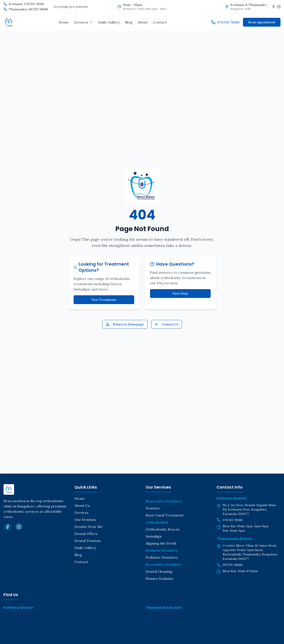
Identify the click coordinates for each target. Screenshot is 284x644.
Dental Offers (86, 534)
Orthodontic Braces (163, 529)
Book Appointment (262, 22)
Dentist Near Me (89, 527)
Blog (129, 22)
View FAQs (180, 294)
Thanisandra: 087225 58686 (28, 9)
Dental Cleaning (159, 571)
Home (64, 22)
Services (81, 513)
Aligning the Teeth (161, 543)
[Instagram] (279, 7)
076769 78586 (233, 520)
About (143, 22)
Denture (153, 508)
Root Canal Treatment (165, 515)
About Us (82, 505)
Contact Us (166, 324)
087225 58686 (233, 565)
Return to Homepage (125, 324)
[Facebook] (273, 7)
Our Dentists (85, 520)
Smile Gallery (109, 22)
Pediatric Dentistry (162, 557)
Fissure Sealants (159, 578)
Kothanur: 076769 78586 (26, 4)
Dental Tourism (88, 541)
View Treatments (104, 300)
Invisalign (154, 536)
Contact (160, 22)
